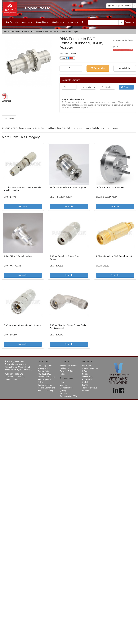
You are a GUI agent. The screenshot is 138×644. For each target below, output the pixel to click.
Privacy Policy (44, 368)
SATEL (85, 385)
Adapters (16, 32)
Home (7, 32)
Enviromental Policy (46, 377)
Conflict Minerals (45, 385)
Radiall (85, 382)
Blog (84, 22)
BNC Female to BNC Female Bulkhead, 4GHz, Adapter (55, 32)
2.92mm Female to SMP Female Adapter (115, 256)
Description (9, 118)
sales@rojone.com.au (15, 364)
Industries (27, 22)
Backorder (98, 68)
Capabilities (42, 22)
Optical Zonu (88, 377)
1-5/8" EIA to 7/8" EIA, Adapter (110, 187)
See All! (85, 391)
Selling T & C (66, 368)
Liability (63, 382)
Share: (67, 58)
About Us (73, 22)
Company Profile (45, 366)
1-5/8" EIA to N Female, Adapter (19, 256)
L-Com (85, 371)
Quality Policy (44, 371)
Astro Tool (86, 366)
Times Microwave (90, 388)
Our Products (12, 22)
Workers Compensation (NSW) (66, 388)
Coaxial (26, 32)
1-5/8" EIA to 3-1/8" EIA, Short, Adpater (68, 187)
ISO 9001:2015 (44, 374)
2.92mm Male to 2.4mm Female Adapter (22, 325)
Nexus (85, 374)
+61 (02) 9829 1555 (14, 361)
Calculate (126, 87)
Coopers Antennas (90, 368)
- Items (120, 6)
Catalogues (58, 22)
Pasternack (87, 379)
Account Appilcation (68, 366)
